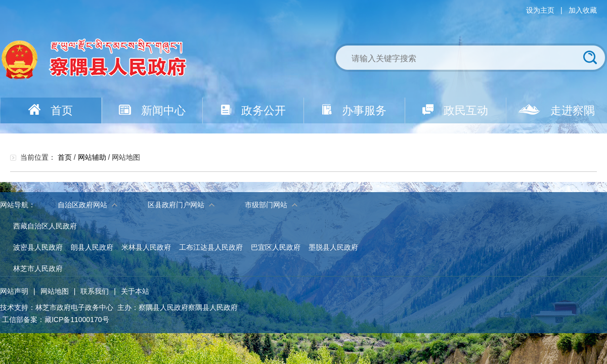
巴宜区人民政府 (276, 247)
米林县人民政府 (146, 247)
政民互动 (455, 110)
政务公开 (253, 110)
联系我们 (95, 291)
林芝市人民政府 (38, 268)
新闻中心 (152, 110)
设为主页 (540, 10)
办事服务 (354, 110)
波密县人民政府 (38, 247)
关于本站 (135, 291)
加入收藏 (583, 10)
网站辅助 (92, 157)
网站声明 (14, 291)
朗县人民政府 (92, 247)
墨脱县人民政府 (333, 247)
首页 (51, 110)
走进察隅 (556, 110)
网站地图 (55, 291)
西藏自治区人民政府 (45, 226)
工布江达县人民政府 (211, 247)
